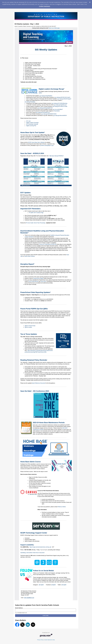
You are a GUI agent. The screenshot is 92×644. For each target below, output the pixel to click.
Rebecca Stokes (62, 507)
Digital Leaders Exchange (32, 123)
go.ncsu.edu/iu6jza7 (58, 109)
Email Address (19, 608)
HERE (40, 93)
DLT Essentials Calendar (32, 124)
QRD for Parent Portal (30, 326)
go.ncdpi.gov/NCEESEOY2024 (49, 114)
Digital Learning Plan (31, 126)
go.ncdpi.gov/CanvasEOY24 (43, 112)
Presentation (57, 111)
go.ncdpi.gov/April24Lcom (60, 105)
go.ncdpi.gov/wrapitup (30, 102)
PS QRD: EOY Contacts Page (36, 213)
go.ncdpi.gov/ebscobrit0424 (60, 115)
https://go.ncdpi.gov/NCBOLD (56, 156)
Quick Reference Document (39, 383)
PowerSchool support (38, 278)
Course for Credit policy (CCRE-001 (48, 244)
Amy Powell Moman (34, 281)
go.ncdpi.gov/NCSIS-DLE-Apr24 (62, 97)
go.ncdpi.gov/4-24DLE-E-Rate (60, 106)
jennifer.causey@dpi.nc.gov (47, 145)
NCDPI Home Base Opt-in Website (36, 142)
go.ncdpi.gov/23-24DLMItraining (59, 103)
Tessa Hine (43, 281)
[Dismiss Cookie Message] (90, 2)
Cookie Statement (45, 6)
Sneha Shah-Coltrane (29, 256)
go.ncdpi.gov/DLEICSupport (64, 99)
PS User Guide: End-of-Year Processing (36, 223)
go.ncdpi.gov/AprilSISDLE (46, 96)
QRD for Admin (28, 327)
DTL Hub (28, 121)
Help (54, 640)
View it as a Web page (54, 28)
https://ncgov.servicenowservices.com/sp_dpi (40, 547)
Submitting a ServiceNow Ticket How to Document (32, 553)
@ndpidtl (53, 585)
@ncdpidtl (41, 585)
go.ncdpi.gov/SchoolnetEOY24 (45, 108)
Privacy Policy (40, 640)
